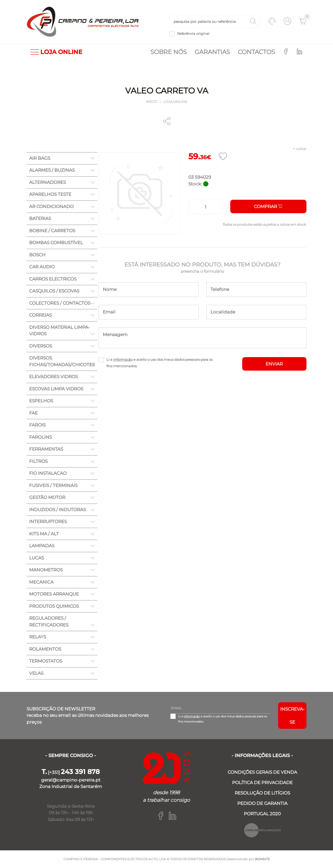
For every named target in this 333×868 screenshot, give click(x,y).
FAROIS (37, 425)
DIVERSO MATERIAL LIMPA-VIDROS (60, 331)
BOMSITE (262, 859)
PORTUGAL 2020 (262, 814)
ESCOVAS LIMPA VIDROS (56, 389)
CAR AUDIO (42, 267)
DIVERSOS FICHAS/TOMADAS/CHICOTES (62, 361)
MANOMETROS (46, 570)
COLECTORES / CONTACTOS (60, 303)
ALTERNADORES (47, 182)
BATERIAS (40, 218)
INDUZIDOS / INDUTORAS (57, 510)
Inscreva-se (292, 716)
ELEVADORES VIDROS (53, 377)
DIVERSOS (41, 346)
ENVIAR (274, 364)
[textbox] (215, 22)
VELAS (36, 673)
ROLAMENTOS (45, 649)
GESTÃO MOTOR (47, 497)
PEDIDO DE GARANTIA (262, 803)
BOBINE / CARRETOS (52, 231)
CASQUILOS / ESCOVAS (54, 291)
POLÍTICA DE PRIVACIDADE (262, 783)
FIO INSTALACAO (48, 473)
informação (123, 359)
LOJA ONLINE (56, 52)
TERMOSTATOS (46, 661)
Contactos (256, 52)
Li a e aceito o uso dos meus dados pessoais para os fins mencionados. (159, 363)
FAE (33, 413)
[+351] (71, 772)
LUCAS (37, 558)
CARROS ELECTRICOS (53, 279)
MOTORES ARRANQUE (54, 594)
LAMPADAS (42, 546)
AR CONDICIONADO (51, 206)
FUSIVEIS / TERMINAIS (53, 485)
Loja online (175, 102)
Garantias (212, 52)
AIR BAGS (40, 158)
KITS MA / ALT (44, 534)
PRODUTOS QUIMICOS (54, 606)
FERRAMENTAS (46, 449)
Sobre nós (169, 52)
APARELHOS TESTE (50, 194)
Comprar (268, 206)
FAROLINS (40, 437)
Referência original (193, 34)
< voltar (300, 149)
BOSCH (37, 255)
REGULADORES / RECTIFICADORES (49, 622)
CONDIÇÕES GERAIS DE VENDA (262, 772)
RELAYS (38, 637)
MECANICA (41, 582)
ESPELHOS (41, 401)
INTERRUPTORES (48, 522)
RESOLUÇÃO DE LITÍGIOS (262, 793)
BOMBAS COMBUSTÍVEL (56, 243)
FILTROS (38, 461)
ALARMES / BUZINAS (52, 170)
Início (152, 102)
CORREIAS (40, 315)
